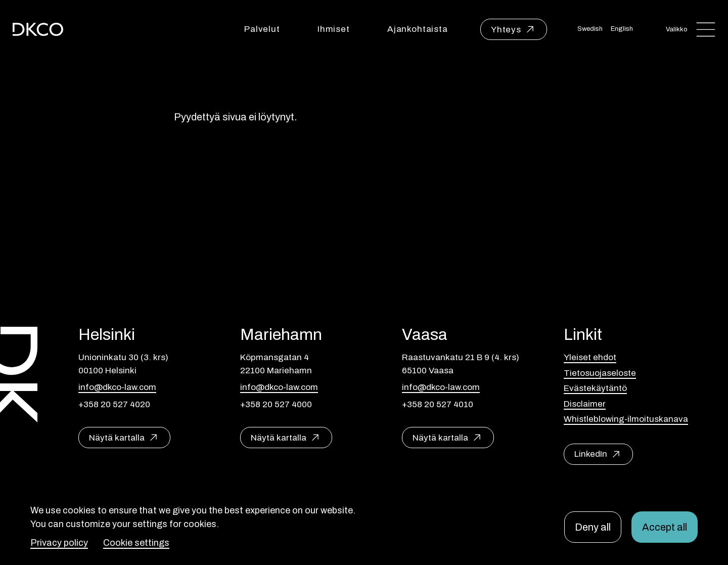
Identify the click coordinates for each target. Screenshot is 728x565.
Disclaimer (585, 404)
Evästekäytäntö (595, 388)
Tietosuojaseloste (600, 373)
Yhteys (506, 30)
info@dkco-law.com (117, 387)
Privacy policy (59, 543)
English (622, 29)
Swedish (590, 29)
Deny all (593, 527)
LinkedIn (591, 454)
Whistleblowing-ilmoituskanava (626, 419)
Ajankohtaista (418, 29)
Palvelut (262, 29)
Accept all (665, 527)
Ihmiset (334, 29)
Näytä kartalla (117, 438)
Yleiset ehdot (590, 357)
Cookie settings (136, 543)
